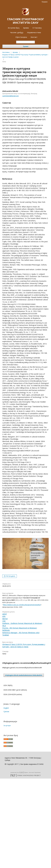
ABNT (5, 614)
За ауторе (7, 725)
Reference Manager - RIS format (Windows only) (21, 633)
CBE (4, 621)
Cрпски (6, 711)
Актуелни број (14, 28)
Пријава (45, 2)
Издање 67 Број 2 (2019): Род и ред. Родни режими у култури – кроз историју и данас (25, 56)
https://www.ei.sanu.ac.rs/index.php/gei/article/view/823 (22, 605)
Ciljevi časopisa (21, 37)
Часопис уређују (17, 32)
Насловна (6, 52)
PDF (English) (10, 576)
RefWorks (6, 630)
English (6, 708)
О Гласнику (37, 28)
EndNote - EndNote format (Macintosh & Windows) (22, 623)
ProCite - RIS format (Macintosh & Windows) (20, 628)
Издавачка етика (34, 32)
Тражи (26, 46)
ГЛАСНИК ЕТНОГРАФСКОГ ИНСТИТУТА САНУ (26, 21)
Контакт (34, 37)
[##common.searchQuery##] (25, 42)
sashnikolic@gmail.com (11, 96)
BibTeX (5, 619)
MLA (4, 626)
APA (4, 616)
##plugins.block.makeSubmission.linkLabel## (24, 675)
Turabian (6, 635)
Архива (26, 28)
